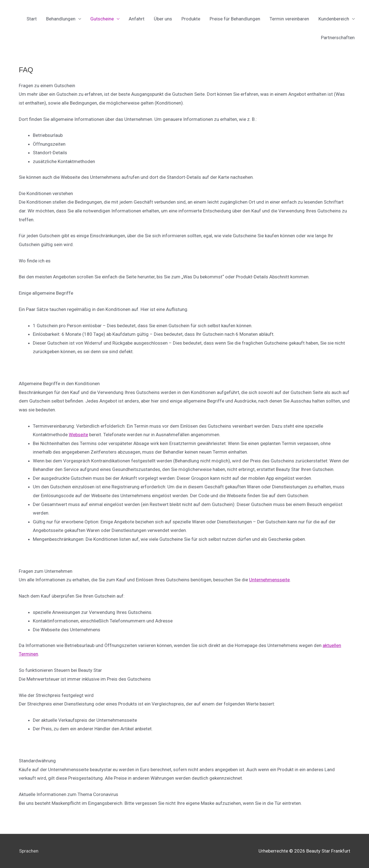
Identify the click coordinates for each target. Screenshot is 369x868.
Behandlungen (61, 19)
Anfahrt (137, 19)
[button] (184, 86)
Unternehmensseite (269, 580)
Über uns (163, 19)
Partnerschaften (338, 38)
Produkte (191, 19)
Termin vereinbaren (289, 19)
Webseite (78, 435)
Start (32, 19)
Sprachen (28, 851)
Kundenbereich (334, 19)
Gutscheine (102, 19)
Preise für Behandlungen (235, 19)
